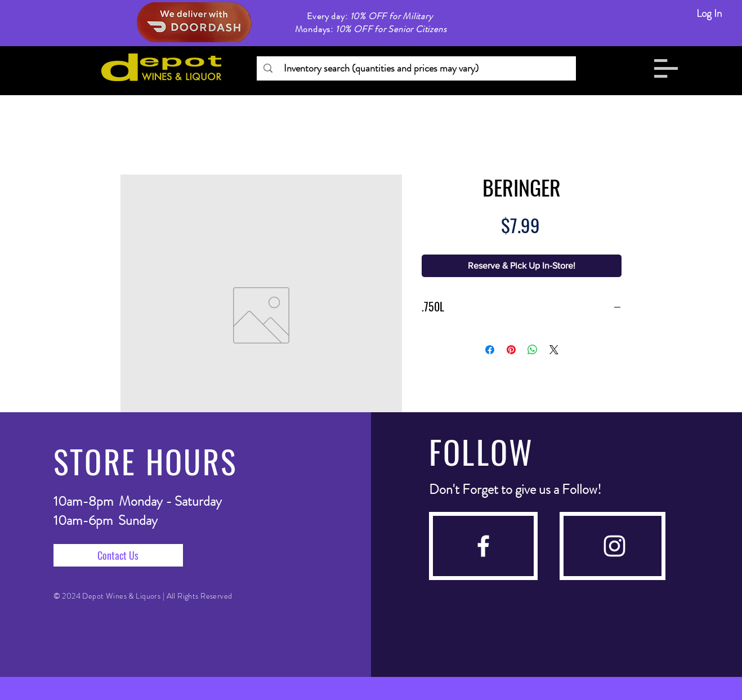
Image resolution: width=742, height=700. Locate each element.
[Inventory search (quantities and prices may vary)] (416, 68)
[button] (666, 68)
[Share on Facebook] (490, 350)
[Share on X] (554, 350)
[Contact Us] (118, 555)
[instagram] (614, 546)
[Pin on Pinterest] (511, 350)
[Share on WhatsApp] (533, 350)
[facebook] (483, 546)
